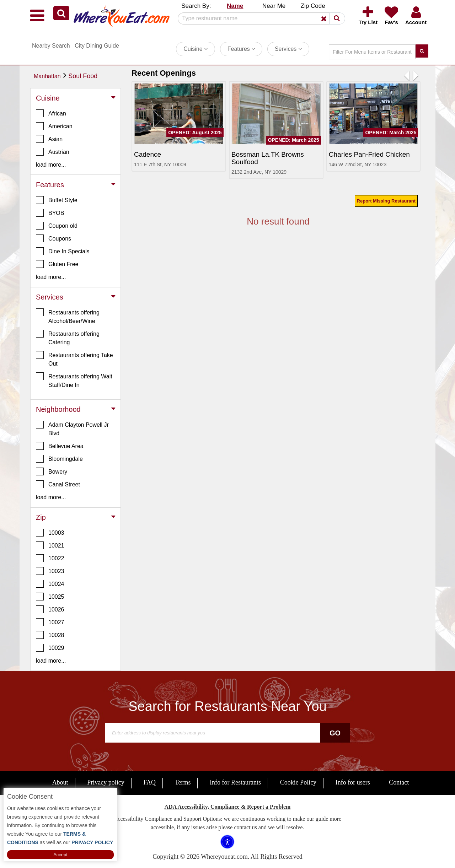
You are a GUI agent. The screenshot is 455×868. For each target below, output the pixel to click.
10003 (50, 533)
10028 (50, 635)
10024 (50, 584)
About (60, 782)
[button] (61, 13)
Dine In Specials (63, 251)
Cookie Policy (298, 782)
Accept (60, 855)
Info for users (353, 782)
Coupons (53, 238)
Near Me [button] (274, 6)
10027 (50, 622)
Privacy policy (106, 782)
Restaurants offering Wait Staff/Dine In (74, 380)
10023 (50, 571)
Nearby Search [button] (51, 46)
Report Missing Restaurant (386, 201)
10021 (50, 545)
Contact (399, 782)
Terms (183, 782)
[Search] (259, 18)
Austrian (53, 152)
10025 (50, 597)
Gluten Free (57, 264)
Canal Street (58, 484)
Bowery (52, 471)
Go (335, 733)
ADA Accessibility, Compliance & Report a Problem (228, 807)
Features (241, 49)
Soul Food (83, 76)
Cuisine (196, 49)
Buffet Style (57, 200)
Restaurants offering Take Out (74, 359)
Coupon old (57, 226)
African (51, 113)
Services (288, 49)
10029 (50, 648)
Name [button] (235, 6)
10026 (50, 609)
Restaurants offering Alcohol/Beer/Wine (68, 316)
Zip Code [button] (313, 6)
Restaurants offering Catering (68, 338)
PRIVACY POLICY (92, 842)
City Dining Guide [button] (97, 46)
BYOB (50, 213)
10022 (50, 558)
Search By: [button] (196, 6)
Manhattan (47, 76)
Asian (49, 139)
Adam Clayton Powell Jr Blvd (72, 428)
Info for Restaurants (235, 782)
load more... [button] (51, 165)
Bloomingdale (59, 459)
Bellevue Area (60, 446)
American (54, 126)
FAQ (149, 782)
